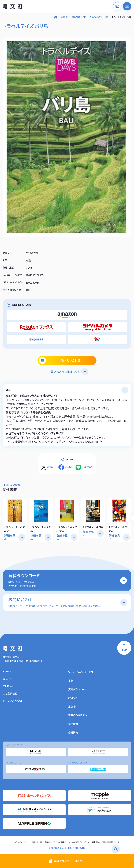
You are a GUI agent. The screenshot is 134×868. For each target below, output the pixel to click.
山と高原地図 (10, 693)
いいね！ (68, 467)
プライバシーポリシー (22, 842)
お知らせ (73, 698)
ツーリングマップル (13, 701)
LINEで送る (87, 467)
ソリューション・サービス (81, 672)
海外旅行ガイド (79, 17)
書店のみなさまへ (78, 715)
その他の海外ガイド (99, 17)
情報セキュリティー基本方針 (42, 842)
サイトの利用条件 (60, 842)
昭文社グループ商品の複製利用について (106, 842)
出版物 (64, 17)
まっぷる (7, 679)
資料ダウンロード (77, 689)
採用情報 (73, 724)
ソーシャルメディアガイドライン (79, 842)
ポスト (50, 467)
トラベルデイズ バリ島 (122, 17)
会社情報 (73, 732)
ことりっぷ (8, 686)
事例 (71, 681)
